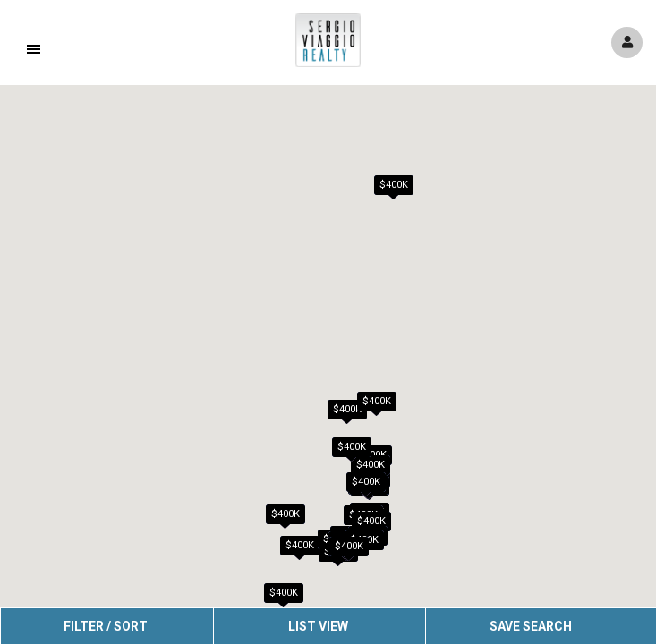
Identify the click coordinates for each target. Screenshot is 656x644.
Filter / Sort (106, 626)
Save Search (531, 626)
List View (318, 626)
